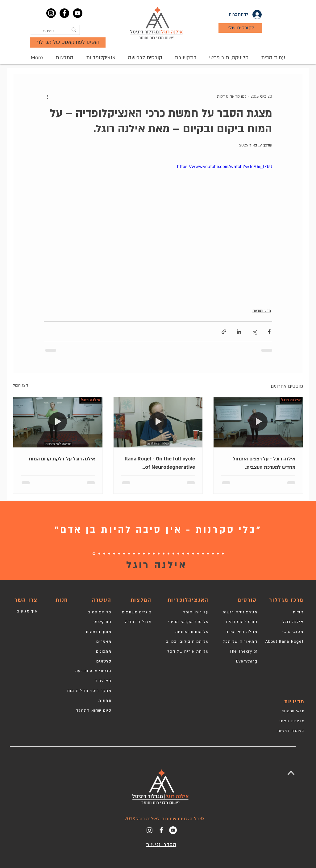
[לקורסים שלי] (240, 28)
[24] (109, 554)
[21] (124, 554)
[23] (114, 554)
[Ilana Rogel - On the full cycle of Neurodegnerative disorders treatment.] (158, 422)
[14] (159, 554)
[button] (145, 58)
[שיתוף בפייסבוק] (269, 332)
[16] (149, 554)
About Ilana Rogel (284, 641)
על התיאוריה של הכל (188, 651)
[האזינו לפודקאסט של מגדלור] (68, 42)
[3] (213, 554)
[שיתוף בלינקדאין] (239, 332)
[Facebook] (64, 13)
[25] (104, 554)
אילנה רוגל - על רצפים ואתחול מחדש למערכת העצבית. (264, 463)
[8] (188, 554)
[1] (223, 554)
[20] (129, 554)
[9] (183, 554)
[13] (164, 554)
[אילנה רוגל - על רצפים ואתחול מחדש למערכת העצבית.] (258, 422)
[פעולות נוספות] (48, 96)
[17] (144, 554)
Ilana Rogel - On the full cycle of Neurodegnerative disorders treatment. (160, 464)
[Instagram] (51, 13)
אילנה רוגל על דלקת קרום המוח (62, 459)
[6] (198, 554)
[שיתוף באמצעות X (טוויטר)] (254, 332)
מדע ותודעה (262, 311)
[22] (119, 554)
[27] (94, 554)
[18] (134, 554)
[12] (168, 554)
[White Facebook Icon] (161, 830)
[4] (208, 554)
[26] (99, 554)
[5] (203, 554)
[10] (178, 554)
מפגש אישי (293, 632)
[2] (218, 554)
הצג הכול (21, 385)
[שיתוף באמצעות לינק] (224, 332)
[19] (139, 554)
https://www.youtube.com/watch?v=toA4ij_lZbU (225, 167)
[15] (154, 554)
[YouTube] (78, 13)
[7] (193, 554)
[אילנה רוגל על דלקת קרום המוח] (58, 422)
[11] (173, 554)
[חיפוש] (56, 31)
